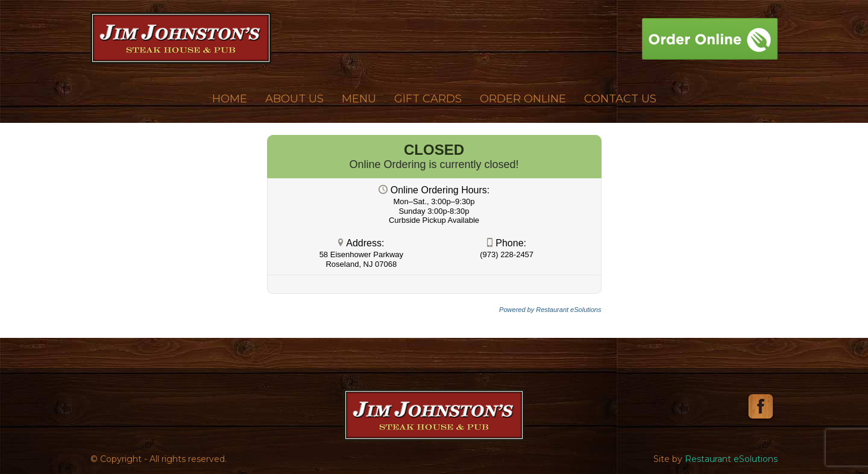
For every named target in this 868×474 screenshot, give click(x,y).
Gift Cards (428, 99)
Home (230, 99)
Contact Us (620, 99)
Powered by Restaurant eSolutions (550, 310)
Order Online (523, 99)
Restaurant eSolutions (731, 459)
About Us (294, 99)
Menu (359, 99)
